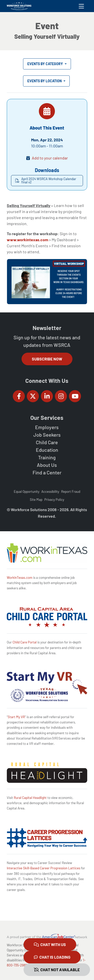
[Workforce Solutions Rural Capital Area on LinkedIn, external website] (47, 396)
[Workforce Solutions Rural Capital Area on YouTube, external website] (75, 396)
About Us (47, 465)
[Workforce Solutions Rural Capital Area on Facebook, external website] (19, 396)
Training (47, 457)
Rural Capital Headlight (30, 798)
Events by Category (45, 64)
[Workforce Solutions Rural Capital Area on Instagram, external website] (61, 396)
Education (47, 450)
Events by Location (45, 81)
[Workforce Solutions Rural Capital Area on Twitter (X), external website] (33, 396)
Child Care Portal (25, 642)
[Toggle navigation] (81, 6)
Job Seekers (47, 435)
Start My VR (16, 717)
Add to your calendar (50, 158)
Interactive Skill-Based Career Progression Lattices (43, 868)
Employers (47, 427)
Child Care (47, 442)
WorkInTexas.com (20, 578)
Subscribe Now (47, 359)
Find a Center (47, 472)
